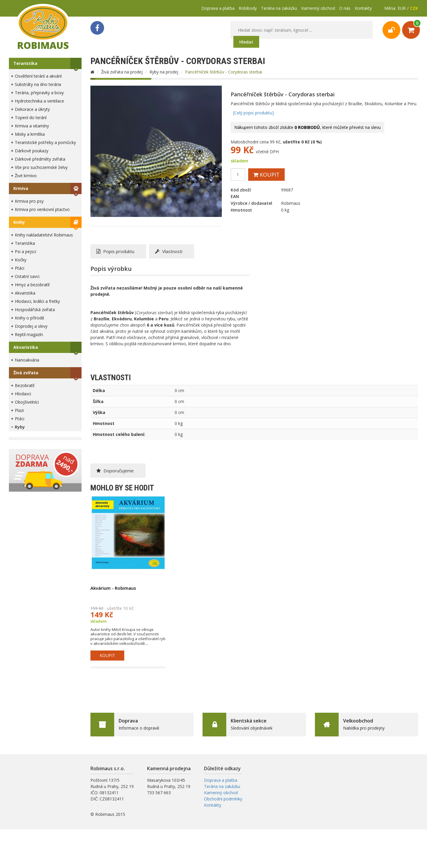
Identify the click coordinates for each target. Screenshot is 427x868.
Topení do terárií (31, 118)
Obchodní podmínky (223, 799)
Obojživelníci (27, 402)
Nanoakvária (27, 360)
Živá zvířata (26, 373)
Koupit (266, 175)
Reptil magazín (29, 334)
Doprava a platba (218, 8)
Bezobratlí (25, 385)
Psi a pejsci (26, 251)
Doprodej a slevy (31, 326)
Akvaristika (25, 293)
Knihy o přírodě (30, 318)
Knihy (19, 222)
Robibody (248, 8)
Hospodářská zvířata (35, 310)
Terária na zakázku (279, 8)
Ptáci (20, 268)
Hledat (246, 42)
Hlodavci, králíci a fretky (37, 301)
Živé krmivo (26, 176)
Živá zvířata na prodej (122, 72)
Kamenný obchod (318, 8)
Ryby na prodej (164, 72)
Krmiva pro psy (29, 201)
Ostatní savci (27, 276)
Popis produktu (115, 251)
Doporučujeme (115, 471)
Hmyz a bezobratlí (32, 285)
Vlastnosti (169, 251)
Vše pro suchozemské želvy (41, 167)
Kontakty (363, 8)
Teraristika (25, 63)
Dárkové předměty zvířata (40, 159)
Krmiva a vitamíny (32, 126)
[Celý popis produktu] (253, 113)
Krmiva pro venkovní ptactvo (42, 209)
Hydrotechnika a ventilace (39, 101)
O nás (345, 8)
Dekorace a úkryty (32, 109)
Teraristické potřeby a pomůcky (45, 142)
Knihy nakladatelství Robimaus (44, 235)
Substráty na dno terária (38, 84)
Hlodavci (23, 394)
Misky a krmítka (30, 134)
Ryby (20, 427)
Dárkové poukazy (32, 151)
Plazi (19, 410)
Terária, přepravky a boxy (39, 93)
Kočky (21, 260)
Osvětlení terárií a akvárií (38, 76)
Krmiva (21, 188)
